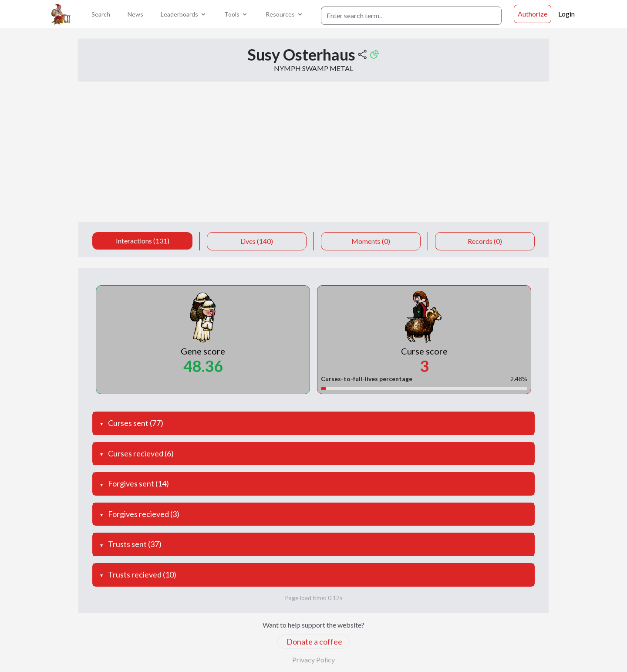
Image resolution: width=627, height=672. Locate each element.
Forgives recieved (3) (144, 514)
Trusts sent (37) (135, 544)
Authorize (533, 14)
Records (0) (485, 241)
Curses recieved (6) (141, 453)
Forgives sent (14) (138, 483)
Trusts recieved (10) (142, 574)
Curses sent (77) (136, 423)
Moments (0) (371, 241)
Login (566, 14)
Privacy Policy (313, 660)
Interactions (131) (143, 241)
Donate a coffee (314, 642)
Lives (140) (257, 241)
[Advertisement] (313, 156)
